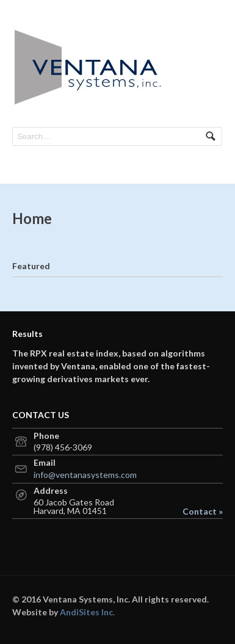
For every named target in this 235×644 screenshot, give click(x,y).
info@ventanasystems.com (85, 475)
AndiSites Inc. (87, 612)
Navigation (209, 36)
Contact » (203, 512)
